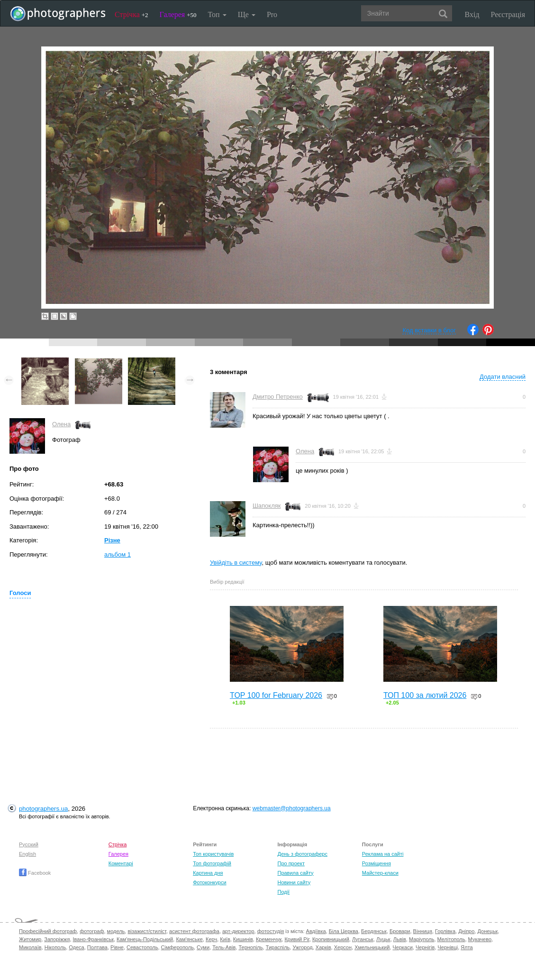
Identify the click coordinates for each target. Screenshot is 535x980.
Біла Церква (344, 931)
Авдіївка (316, 931)
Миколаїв (30, 947)
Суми (203, 947)
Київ (225, 939)
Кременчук (269, 939)
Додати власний (503, 377)
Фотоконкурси (209, 882)
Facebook (35, 873)
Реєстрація (508, 14)
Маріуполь (422, 939)
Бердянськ (374, 931)
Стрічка (131, 14)
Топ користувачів (213, 854)
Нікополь (55, 947)
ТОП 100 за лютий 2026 (425, 695)
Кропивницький (331, 939)
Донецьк (487, 931)
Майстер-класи (380, 873)
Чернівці (448, 947)
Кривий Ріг (297, 939)
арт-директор (238, 931)
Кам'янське (189, 939)
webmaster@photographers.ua (292, 808)
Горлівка (445, 931)
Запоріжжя (57, 939)
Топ (217, 14)
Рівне (117, 947)
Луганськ (363, 939)
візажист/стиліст (147, 931)
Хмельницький (372, 947)
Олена (61, 424)
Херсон (343, 947)
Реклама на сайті (383, 854)
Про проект (291, 863)
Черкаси (402, 947)
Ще (247, 14)
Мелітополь (451, 939)
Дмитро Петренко (278, 397)
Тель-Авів (224, 947)
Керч (211, 939)
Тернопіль (250, 947)
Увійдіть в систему (236, 563)
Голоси (20, 593)
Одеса (76, 947)
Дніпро (466, 931)
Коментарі (121, 863)
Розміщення (376, 863)
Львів (400, 939)
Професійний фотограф (48, 931)
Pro (272, 14)
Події (283, 892)
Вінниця (423, 931)
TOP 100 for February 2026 (276, 695)
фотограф (92, 931)
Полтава (97, 947)
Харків (323, 947)
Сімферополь (177, 947)
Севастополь (142, 947)
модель (116, 931)
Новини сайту (294, 882)
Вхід (472, 14)
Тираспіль (278, 947)
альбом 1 (118, 554)
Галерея (178, 14)
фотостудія (271, 931)
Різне (112, 540)
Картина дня (208, 873)
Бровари (400, 931)
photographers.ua (43, 809)
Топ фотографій (212, 863)
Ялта (467, 947)
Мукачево (480, 939)
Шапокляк (267, 506)
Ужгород (302, 947)
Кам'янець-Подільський (145, 939)
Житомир (30, 939)
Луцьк (383, 939)
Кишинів (243, 939)
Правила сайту (295, 873)
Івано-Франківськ (93, 939)
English (27, 854)
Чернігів (425, 947)
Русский (29, 844)
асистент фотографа (194, 931)
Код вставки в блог (429, 330)
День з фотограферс (302, 854)
